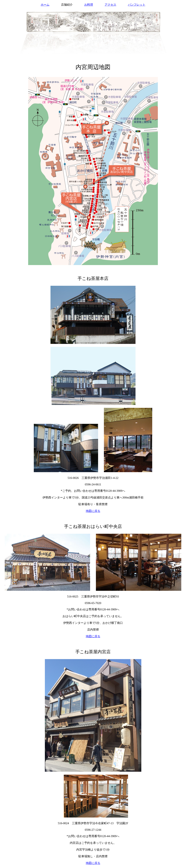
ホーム (45, 5)
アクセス (110, 5)
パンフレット (137, 5)
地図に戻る (93, 511)
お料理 (89, 5)
